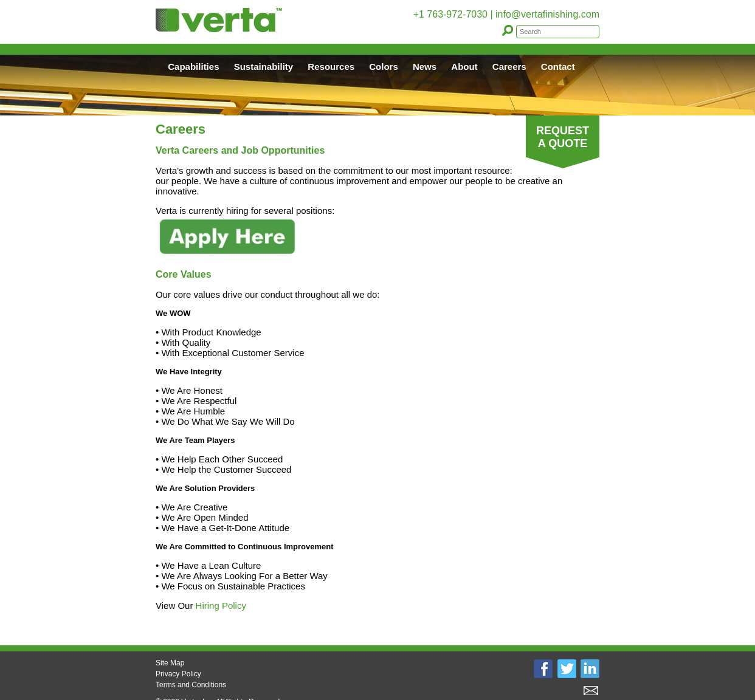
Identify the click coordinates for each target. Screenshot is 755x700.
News (425, 67)
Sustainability (264, 67)
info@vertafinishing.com (547, 14)
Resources (331, 67)
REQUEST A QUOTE (563, 137)
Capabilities (193, 67)
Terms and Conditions (191, 685)
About (464, 67)
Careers (509, 67)
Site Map (170, 663)
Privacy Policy (178, 674)
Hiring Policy (221, 606)
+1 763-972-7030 (450, 14)
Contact (558, 67)
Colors (384, 67)
